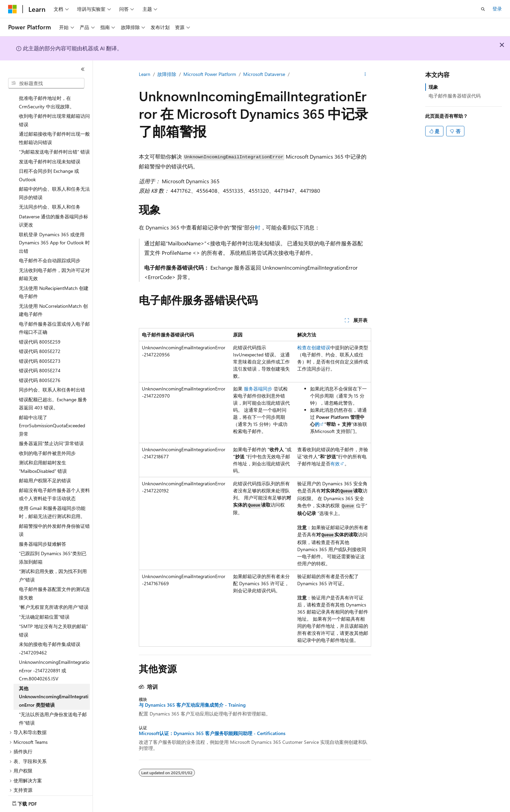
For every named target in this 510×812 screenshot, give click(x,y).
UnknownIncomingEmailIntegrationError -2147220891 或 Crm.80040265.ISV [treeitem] (54, 662)
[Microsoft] (12, 9)
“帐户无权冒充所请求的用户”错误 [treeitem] (54, 599)
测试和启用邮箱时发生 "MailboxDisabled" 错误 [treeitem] (43, 459)
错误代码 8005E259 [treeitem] (40, 334)
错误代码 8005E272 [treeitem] (40, 343)
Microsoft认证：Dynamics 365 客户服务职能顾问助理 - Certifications (212, 733)
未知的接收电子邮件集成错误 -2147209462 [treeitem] (50, 640)
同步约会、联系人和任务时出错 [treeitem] (52, 382)
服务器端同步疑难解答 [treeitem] (43, 536)
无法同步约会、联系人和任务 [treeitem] (50, 199)
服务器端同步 (258, 389)
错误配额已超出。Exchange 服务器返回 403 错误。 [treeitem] (53, 396)
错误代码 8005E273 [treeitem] (40, 353)
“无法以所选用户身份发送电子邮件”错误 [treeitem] (53, 710)
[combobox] (46, 83)
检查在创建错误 (314, 347)
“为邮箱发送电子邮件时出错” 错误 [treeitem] (54, 144)
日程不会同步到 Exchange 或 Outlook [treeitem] (49, 167)
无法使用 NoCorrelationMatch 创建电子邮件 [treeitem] (53, 302)
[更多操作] (365, 75)
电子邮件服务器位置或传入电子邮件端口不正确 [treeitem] (54, 320)
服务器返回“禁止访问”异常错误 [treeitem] (51, 435)
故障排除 (167, 74)
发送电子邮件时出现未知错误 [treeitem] (50, 153)
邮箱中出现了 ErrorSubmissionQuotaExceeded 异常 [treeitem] (52, 417)
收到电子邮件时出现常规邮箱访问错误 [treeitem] (54, 112)
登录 (497, 9)
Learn (145, 74)
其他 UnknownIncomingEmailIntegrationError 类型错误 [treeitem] (54, 688)
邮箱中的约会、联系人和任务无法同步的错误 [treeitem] (54, 185)
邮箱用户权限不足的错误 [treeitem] (45, 472)
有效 (335, 464)
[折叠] (83, 69)
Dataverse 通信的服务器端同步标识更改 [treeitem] (54, 213)
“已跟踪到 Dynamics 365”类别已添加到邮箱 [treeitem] (53, 549)
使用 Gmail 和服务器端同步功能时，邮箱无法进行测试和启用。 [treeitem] (52, 504)
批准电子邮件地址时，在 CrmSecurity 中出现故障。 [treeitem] (47, 94)
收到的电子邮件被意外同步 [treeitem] (47, 445)
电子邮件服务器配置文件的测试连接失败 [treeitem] (54, 585)
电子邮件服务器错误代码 (455, 96)
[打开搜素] (483, 9)
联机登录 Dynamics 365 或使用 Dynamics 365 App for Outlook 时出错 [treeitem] (54, 235)
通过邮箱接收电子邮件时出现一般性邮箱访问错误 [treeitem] (54, 130)
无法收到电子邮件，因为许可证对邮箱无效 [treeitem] (54, 266)
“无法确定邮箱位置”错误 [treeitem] (44, 609)
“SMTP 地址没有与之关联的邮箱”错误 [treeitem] (53, 622)
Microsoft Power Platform (210, 74)
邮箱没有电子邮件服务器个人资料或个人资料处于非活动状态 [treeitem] (54, 486)
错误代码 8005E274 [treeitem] (40, 362)
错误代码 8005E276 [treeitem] (40, 372)
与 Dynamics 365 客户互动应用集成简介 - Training (192, 705)
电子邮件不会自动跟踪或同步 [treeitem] (50, 252)
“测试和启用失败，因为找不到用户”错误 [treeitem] (53, 567)
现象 (433, 87)
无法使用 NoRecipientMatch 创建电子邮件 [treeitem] (54, 284)
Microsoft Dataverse (264, 74)
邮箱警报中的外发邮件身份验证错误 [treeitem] (54, 522)
